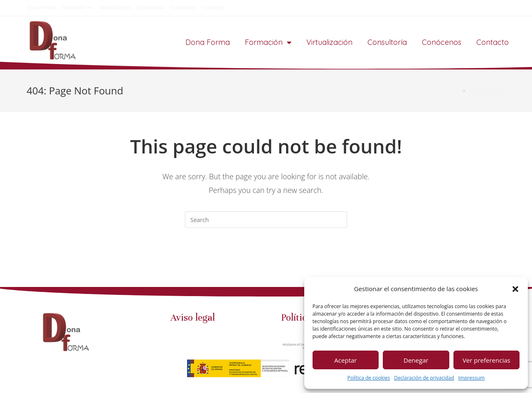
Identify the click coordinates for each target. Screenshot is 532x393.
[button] (515, 289)
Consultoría (150, 8)
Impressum (472, 378)
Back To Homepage (266, 261)
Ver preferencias (486, 360)
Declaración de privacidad (424, 378)
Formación (77, 8)
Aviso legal (193, 321)
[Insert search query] (266, 220)
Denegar (416, 360)
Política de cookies (369, 378)
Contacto (212, 8)
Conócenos (183, 8)
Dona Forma (41, 8)
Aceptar (345, 360)
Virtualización (115, 8)
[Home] (457, 91)
